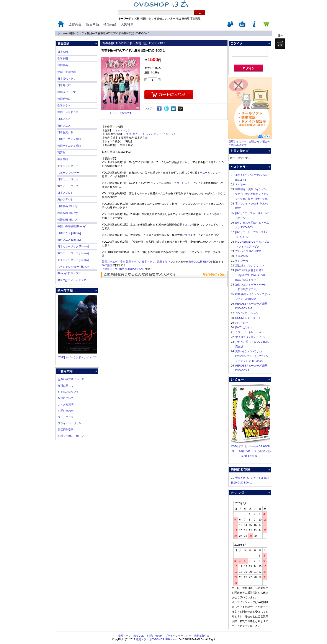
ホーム (61, 33)
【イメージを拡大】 (121, 113)
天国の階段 (242, 256)
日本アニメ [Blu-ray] (69, 233)
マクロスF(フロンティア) (250, 337)
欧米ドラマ (64, 105)
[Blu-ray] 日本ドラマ (69, 273)
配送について (66, 398)
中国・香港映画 (67, 72)
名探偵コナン (162, 19)
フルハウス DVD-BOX (248, 251)
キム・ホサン (123, 130)
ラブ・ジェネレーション (250, 332)
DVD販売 (107, 265)
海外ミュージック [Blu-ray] (73, 253)
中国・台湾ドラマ (68, 112)
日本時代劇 (64, 85)
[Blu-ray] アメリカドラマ (72, 280)
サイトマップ (66, 417)
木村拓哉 (176, 19)
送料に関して (66, 386)
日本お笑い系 (65, 132)
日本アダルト (65, 193)
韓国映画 (63, 65)
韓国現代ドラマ (67, 92)
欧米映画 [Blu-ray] (68, 213)
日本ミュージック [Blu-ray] (73, 247)
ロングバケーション (247, 313)
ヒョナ (158, 134)
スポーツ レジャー (68, 173)
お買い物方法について (71, 379)
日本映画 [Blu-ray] (68, 206)
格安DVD (205, 262)
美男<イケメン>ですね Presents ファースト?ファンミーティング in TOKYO (252, 356)
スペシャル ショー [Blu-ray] (73, 267)
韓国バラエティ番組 (80, 33)
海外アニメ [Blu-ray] (69, 240)
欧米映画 (63, 58)
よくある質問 (66, 404)
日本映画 (63, 52)
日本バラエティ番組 (69, 139)
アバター (240, 185)
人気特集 (127, 24)
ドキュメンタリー (68, 166)
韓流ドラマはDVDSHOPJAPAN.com (157, 639)
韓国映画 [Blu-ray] (68, 220)
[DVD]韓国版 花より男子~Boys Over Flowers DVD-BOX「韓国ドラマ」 (251, 275)
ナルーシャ (170, 134)
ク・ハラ (147, 134)
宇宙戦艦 (195, 19)
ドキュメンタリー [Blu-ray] (73, 260)
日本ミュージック (68, 179)
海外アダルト (65, 200)
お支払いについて (68, 392)
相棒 (137, 19)
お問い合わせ (66, 411)
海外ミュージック (68, 186)
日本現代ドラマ (67, 79)
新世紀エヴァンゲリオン (250, 266)
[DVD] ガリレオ (244, 328)
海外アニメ (64, 126)
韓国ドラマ (147, 19)
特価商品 (110, 24)
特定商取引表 (66, 430)
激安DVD (194, 262)
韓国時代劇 (64, 99)
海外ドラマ (164, 262)
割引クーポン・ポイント (72, 436)
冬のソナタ (242, 261)
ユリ (129, 134)
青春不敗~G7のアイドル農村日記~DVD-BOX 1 (122, 33)
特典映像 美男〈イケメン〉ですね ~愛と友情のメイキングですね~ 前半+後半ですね (252, 194)
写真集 (61, 152)
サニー (137, 134)
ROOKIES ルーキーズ (248, 318)
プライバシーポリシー (71, 423)
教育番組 (63, 159)
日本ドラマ (148, 262)
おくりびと (242, 323)
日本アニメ (64, 119)
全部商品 (75, 24)
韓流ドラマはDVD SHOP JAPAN (124, 269)
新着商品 (93, 24)
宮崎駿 (186, 19)
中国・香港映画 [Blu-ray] (72, 226)
